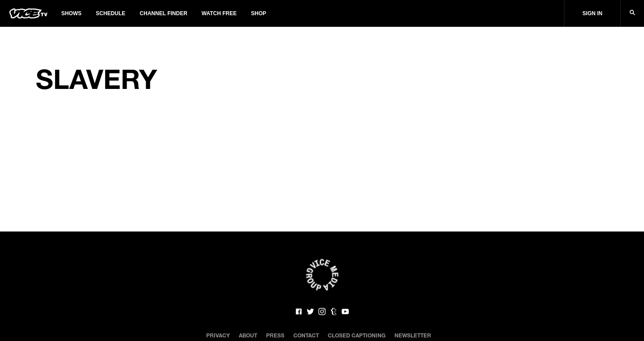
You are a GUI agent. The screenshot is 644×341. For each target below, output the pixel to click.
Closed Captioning (357, 335)
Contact (306, 335)
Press (275, 335)
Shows (71, 13)
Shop (258, 13)
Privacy (218, 335)
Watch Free (219, 13)
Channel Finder (163, 13)
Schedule (110, 13)
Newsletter (413, 335)
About (248, 335)
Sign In (592, 13)
